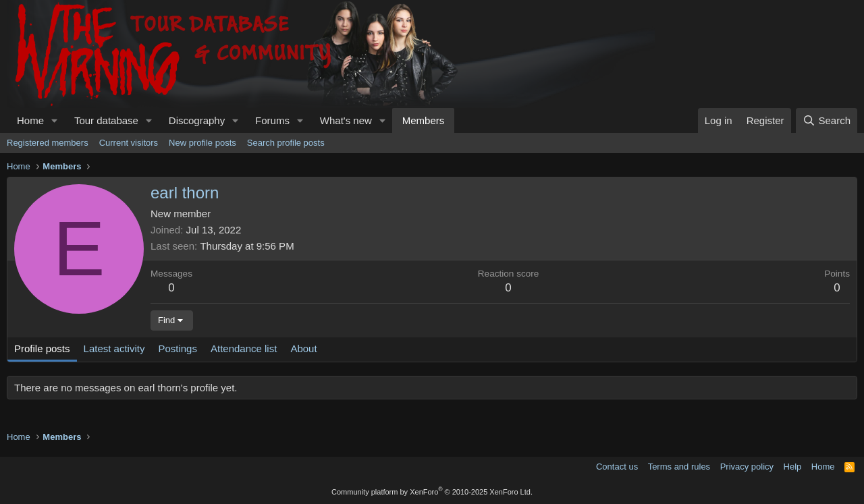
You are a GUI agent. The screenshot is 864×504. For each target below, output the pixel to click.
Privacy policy (747, 467)
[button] (55, 120)
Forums (272, 120)
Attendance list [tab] (244, 348)
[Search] (827, 120)
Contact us (617, 467)
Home (30, 120)
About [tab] (303, 348)
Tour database (106, 120)
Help (793, 467)
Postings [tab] (178, 348)
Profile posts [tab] (42, 348)
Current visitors (129, 143)
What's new (346, 120)
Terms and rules (679, 467)
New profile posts (202, 143)
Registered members (48, 143)
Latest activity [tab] (114, 348)
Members (424, 120)
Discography (197, 120)
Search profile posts (286, 143)
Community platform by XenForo (432, 492)
